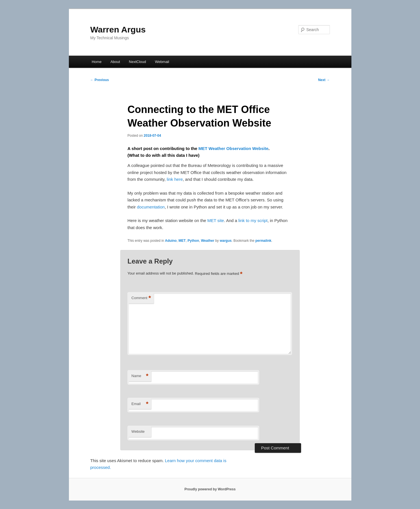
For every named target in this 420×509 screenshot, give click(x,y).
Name (140, 376)
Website (138, 431)
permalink (263, 241)
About (115, 62)
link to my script (253, 220)
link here (175, 179)
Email (140, 404)
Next (324, 80)
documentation (151, 207)
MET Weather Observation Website (233, 148)
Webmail (162, 62)
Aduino (171, 241)
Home (97, 62)
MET (182, 241)
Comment (141, 298)
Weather (207, 241)
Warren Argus (118, 30)
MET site (216, 220)
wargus (226, 241)
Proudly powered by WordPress (210, 489)
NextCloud (137, 62)
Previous (100, 80)
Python (193, 241)
